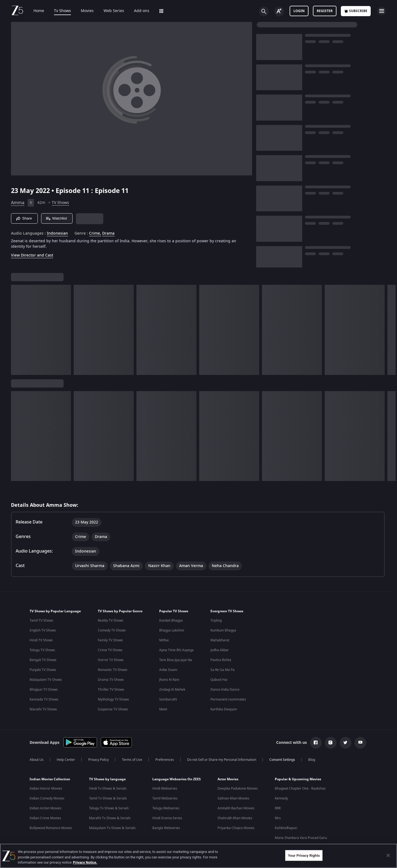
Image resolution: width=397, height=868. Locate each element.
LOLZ (160, 11)
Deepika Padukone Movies (238, 789)
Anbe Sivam (168, 670)
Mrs (278, 818)
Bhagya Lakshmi (172, 630)
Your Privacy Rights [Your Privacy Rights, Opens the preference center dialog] (304, 855)
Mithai (164, 640)
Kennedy (281, 798)
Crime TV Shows (110, 650)
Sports (180, 11)
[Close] (388, 855)
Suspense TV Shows (113, 709)
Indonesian (57, 234)
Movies (83, 11)
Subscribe (356, 11)
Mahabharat (220, 640)
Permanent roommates (228, 699)
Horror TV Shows (111, 660)
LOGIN (299, 11)
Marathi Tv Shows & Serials (110, 818)
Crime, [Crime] (95, 234)
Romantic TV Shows (113, 670)
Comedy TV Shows (112, 630)
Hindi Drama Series (167, 818)
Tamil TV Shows (41, 621)
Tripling (216, 621)
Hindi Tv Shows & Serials (108, 789)
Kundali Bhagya (171, 621)
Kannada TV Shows (44, 699)
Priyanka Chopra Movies (236, 828)
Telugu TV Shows (42, 650)
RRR (278, 808)
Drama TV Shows (111, 680)
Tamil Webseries (165, 798)
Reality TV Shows (111, 621)
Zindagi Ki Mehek (172, 690)
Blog (312, 760)
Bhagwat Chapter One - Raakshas (300, 789)
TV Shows (60, 203)
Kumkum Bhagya (223, 630)
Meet (163, 709)
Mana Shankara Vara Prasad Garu (301, 838)
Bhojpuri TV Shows (44, 690)
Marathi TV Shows (43, 709)
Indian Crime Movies (45, 818)
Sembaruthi (168, 699)
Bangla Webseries (166, 828)
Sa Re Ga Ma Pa (222, 670)
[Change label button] (279, 12)
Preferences (165, 760)
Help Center (66, 760)
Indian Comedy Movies (47, 798)
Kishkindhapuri (286, 828)
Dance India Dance (225, 690)
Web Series (110, 11)
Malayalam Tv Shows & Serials (112, 828)
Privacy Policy (98, 760)
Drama (108, 234)
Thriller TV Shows (111, 690)
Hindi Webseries (165, 789)
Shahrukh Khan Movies (235, 818)
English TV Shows (43, 630)
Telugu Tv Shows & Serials (109, 808)
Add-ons (138, 11)
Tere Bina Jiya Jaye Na (176, 660)
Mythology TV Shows (113, 699)
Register (325, 11)
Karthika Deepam (224, 709)
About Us (37, 760)
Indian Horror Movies (46, 789)
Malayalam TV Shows (46, 680)
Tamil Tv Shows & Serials (108, 798)
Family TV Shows (110, 640)
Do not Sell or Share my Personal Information (222, 760)
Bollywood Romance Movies (51, 828)
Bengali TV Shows (43, 660)
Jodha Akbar (220, 650)
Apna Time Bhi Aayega (176, 650)
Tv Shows (59, 11)
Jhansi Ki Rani (169, 680)
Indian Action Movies (45, 808)
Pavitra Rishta (221, 660)
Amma (18, 203)
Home (35, 11)
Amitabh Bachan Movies (236, 808)
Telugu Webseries (166, 808)
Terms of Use (132, 760)
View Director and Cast (32, 255)
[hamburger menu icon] (382, 11)
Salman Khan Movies (233, 798)
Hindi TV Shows (41, 640)
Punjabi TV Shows (43, 670)
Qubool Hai (219, 680)
